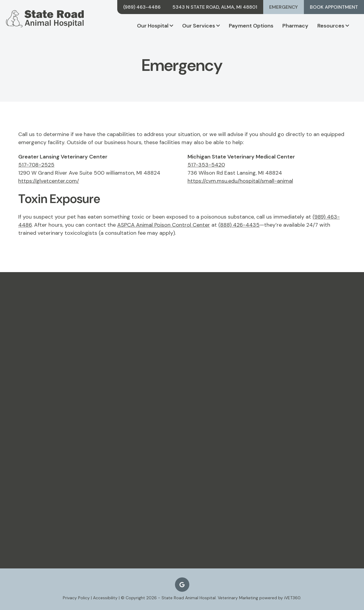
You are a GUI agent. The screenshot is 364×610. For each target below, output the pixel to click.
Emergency (284, 7)
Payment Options (251, 26)
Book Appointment (334, 7)
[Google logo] (182, 585)
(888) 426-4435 (239, 225)
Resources (333, 26)
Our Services (201, 26)
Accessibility (105, 598)
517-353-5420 (206, 165)
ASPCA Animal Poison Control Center (164, 225)
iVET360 (292, 598)
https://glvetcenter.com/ (49, 181)
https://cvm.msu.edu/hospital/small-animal (240, 181)
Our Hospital (155, 26)
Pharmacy (295, 26)
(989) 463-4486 (142, 7)
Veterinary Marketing (238, 598)
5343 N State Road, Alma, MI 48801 (215, 7)
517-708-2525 (36, 165)
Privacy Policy (76, 598)
